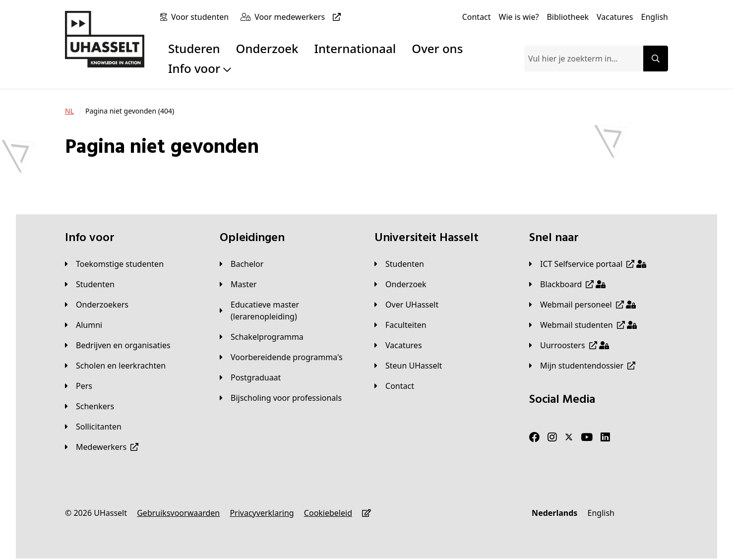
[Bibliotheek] (568, 17)
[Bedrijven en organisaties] (118, 345)
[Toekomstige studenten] (114, 264)
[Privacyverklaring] (262, 513)
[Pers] (79, 386)
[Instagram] (552, 437)
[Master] (238, 284)
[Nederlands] (554, 513)
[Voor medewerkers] (300, 17)
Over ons (437, 48)
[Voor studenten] (202, 17)
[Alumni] (84, 325)
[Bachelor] (242, 264)
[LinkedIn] (605, 437)
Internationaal (355, 48)
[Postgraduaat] (250, 377)
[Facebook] (534, 437)
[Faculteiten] (400, 325)
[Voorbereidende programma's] (281, 357)
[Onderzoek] (400, 284)
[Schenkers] (90, 406)
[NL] (69, 111)
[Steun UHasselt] (408, 366)
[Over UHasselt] (406, 305)
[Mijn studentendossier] (582, 366)
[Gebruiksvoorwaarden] (178, 513)
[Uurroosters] (569, 345)
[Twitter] (569, 437)
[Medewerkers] (102, 447)
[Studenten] (90, 284)
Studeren (194, 48)
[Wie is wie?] (519, 17)
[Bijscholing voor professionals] (281, 398)
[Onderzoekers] (97, 305)
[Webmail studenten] (583, 325)
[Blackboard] (567, 284)
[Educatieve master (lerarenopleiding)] (289, 311)
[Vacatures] (615, 17)
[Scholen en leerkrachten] (115, 366)
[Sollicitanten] (93, 427)
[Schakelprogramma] (262, 337)
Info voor (200, 68)
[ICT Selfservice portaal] (588, 264)
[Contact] (477, 17)
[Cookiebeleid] (328, 513)
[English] (655, 17)
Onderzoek (267, 48)
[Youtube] (587, 437)
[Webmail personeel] (582, 305)
